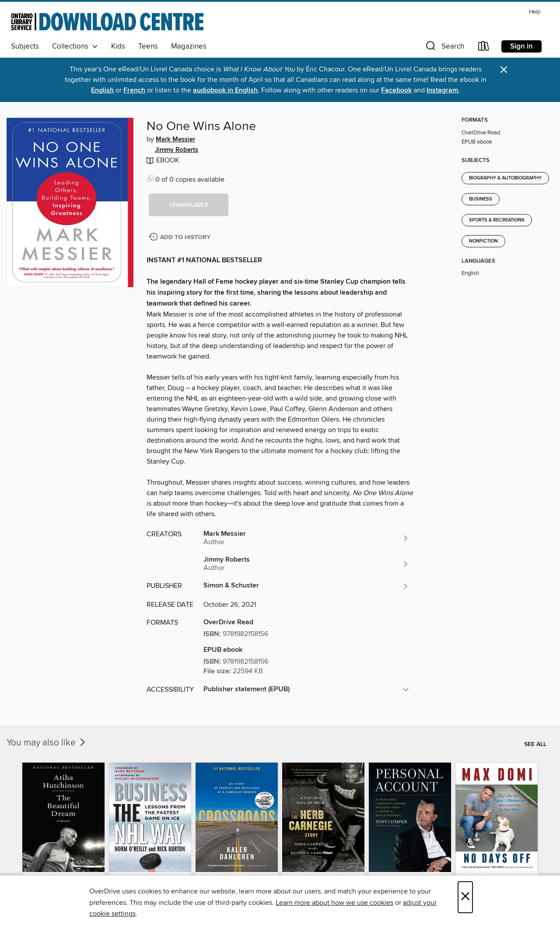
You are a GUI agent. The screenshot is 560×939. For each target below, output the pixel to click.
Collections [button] (75, 46)
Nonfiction (483, 241)
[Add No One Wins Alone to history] (181, 237)
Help (535, 12)
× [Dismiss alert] (504, 70)
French (134, 90)
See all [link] (535, 744)
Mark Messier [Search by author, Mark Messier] (175, 140)
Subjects (25, 46)
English (102, 90)
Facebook (396, 90)
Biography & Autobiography (505, 178)
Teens (148, 46)
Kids (118, 46)
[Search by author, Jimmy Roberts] (306, 564)
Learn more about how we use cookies (334, 903)
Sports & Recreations (497, 220)
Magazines (189, 46)
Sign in (521, 46)
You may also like (47, 743)
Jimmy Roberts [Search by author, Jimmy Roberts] (177, 150)
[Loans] (484, 48)
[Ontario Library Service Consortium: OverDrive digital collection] (107, 21)
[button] (444, 48)
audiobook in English (225, 90)
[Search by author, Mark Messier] (306, 538)
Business (481, 199)
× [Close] (465, 897)
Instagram (442, 90)
